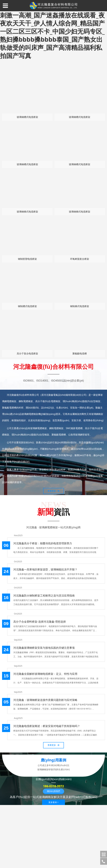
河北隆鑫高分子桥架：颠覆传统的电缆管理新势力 (43, 543)
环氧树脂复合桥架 (80, 259)
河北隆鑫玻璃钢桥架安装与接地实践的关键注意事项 (44, 648)
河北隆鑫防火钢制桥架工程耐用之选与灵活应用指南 (44, 595)
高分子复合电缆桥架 (27, 353)
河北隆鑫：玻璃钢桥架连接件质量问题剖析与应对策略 (45, 700)
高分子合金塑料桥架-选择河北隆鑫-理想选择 (40, 622)
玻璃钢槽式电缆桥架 (27, 117)
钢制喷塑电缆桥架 (27, 259)
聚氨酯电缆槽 (80, 353)
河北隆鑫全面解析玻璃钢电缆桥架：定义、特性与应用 (45, 674)
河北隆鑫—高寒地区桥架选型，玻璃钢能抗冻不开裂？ (45, 569)
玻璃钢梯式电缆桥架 (27, 212)
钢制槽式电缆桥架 (27, 306)
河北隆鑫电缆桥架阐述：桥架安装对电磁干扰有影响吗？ (47, 726)
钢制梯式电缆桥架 (80, 306)
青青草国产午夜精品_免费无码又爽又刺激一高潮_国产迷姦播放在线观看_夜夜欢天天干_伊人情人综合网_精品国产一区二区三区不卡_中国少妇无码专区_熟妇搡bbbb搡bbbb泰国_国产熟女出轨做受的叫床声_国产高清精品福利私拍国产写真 (52, 31)
